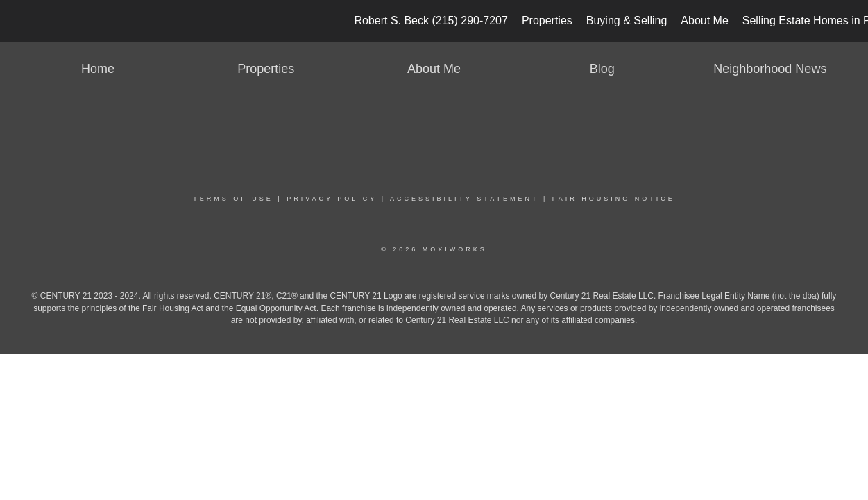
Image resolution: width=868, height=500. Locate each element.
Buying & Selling (627, 20)
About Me (704, 20)
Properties (547, 20)
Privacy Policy (332, 199)
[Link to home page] (18, 21)
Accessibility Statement (464, 199)
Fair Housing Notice (614, 199)
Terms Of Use (233, 199)
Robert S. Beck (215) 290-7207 (431, 20)
